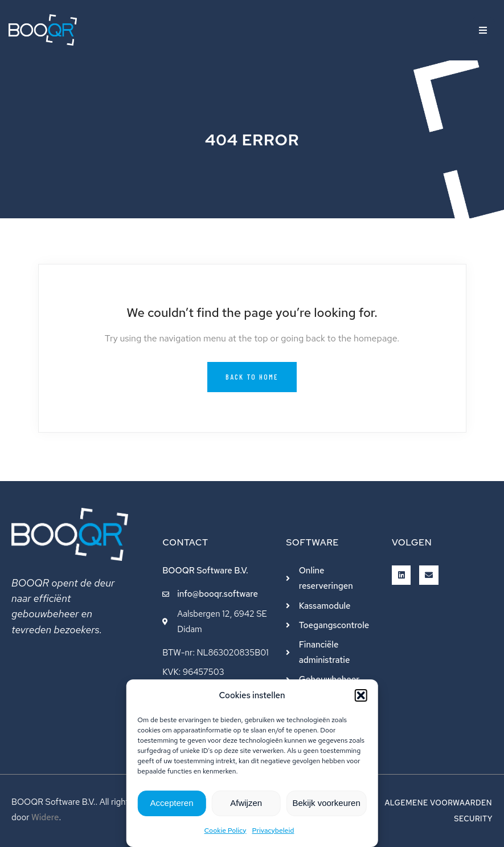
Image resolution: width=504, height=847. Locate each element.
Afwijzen (246, 803)
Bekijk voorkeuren (327, 803)
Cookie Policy (226, 830)
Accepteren (172, 803)
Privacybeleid (273, 830)
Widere (45, 817)
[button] (361, 695)
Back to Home (252, 377)
